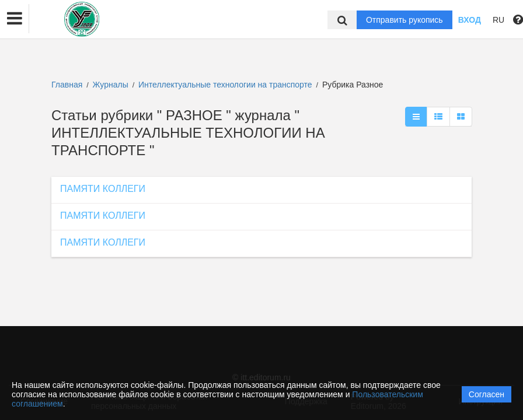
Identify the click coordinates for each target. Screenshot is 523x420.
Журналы (111, 85)
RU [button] (498, 20)
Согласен (487, 394)
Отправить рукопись (405, 20)
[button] (15, 19)
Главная (67, 85)
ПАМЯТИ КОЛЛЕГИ (103, 189)
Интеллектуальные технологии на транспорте (226, 85)
